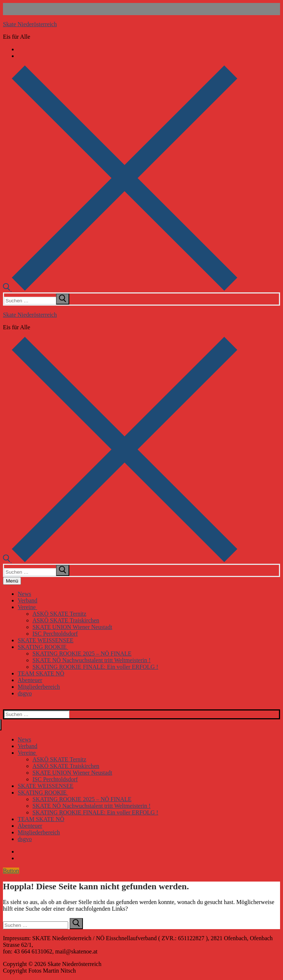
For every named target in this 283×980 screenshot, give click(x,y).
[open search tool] (120, 289)
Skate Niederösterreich (30, 24)
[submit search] (63, 299)
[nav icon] (12, 581)
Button (11, 871)
